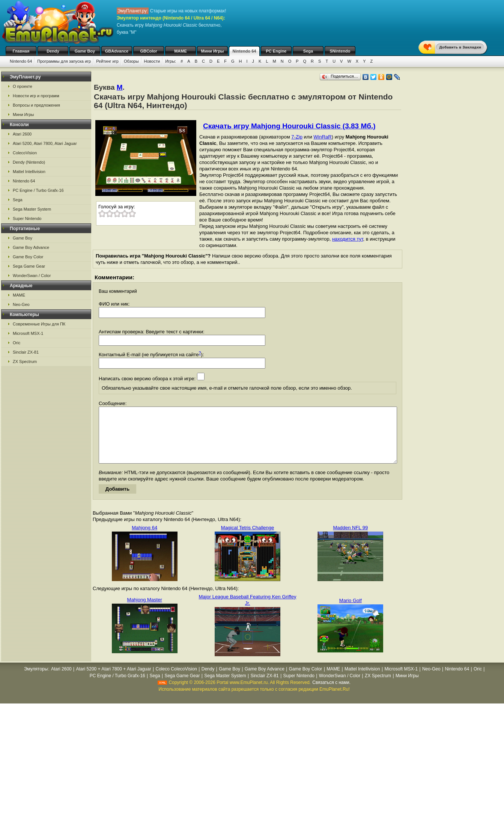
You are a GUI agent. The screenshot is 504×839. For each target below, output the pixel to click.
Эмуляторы (36, 680)
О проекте (23, 86)
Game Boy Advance (31, 247)
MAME (181, 51)
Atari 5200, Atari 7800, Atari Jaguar (45, 143)
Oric (17, 343)
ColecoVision (25, 153)
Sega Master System (32, 209)
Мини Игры (213, 51)
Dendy (53, 51)
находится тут (348, 239)
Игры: (171, 61)
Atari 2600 (22, 134)
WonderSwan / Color (32, 276)
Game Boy (85, 51)
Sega (308, 51)
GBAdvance (117, 51)
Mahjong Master (145, 611)
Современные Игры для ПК (39, 324)
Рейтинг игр (107, 61)
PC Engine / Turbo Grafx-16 (38, 190)
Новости (152, 61)
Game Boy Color (28, 257)
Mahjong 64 (144, 539)
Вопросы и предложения (36, 105)
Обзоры (131, 61)
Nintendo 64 (244, 51)
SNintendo (340, 51)
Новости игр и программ (36, 96)
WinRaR (322, 137)
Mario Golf (351, 612)
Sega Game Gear (29, 266)
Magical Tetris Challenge (247, 539)
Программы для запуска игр (64, 61)
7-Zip (297, 137)
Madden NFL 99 (350, 539)
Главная (21, 51)
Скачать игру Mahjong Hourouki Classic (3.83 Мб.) (289, 126)
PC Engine (276, 51)
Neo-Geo (21, 304)
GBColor (148, 51)
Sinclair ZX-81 (26, 352)
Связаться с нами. (331, 694)
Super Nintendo (27, 218)
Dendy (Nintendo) (29, 162)
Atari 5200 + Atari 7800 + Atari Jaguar (114, 680)
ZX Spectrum (25, 362)
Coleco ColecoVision (176, 680)
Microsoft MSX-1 (28, 333)
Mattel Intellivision (29, 172)
